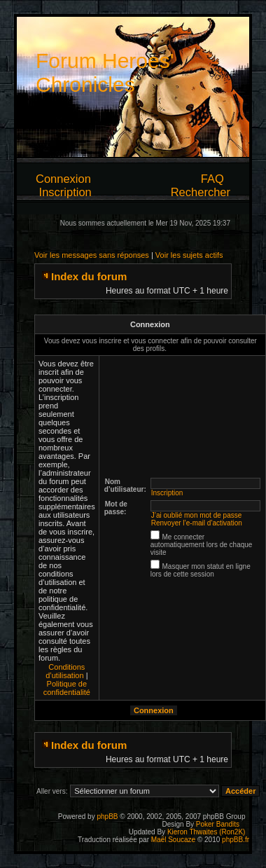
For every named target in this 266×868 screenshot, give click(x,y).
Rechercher (201, 192)
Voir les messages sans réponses (92, 255)
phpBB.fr (236, 840)
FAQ (212, 179)
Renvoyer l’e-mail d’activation (197, 523)
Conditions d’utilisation (65, 671)
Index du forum (89, 276)
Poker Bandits (218, 824)
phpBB (107, 817)
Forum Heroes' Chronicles (105, 73)
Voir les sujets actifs (189, 255)
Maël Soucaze (173, 840)
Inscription (65, 192)
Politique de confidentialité (67, 688)
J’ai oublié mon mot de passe (197, 515)
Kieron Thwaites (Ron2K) (206, 832)
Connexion (63, 179)
